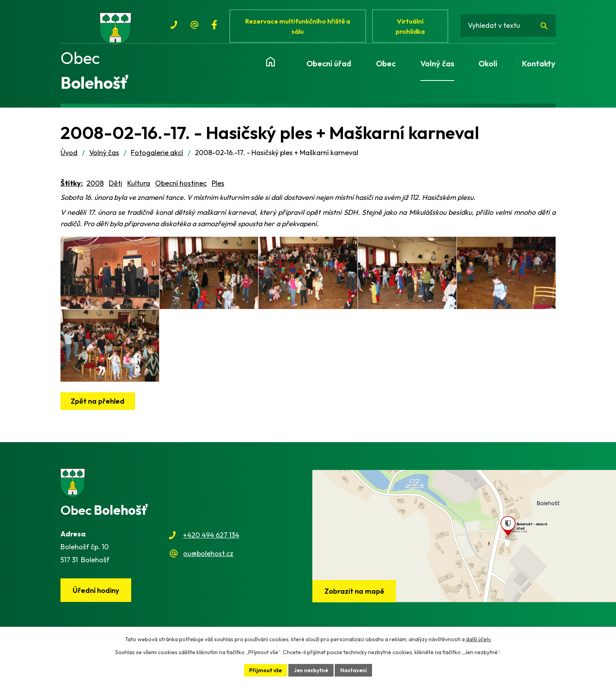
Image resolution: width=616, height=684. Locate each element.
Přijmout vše (265, 670)
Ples (218, 186)
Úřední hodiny (96, 606)
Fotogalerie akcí (157, 155)
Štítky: (72, 186)
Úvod (69, 155)
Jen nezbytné (311, 670)
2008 (95, 186)
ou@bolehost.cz (208, 569)
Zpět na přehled (98, 416)
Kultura (139, 186)
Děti (115, 186)
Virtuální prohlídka (412, 27)
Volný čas (104, 155)
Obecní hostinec (181, 186)
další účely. (479, 639)
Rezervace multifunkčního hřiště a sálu (299, 27)
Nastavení (355, 670)
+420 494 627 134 (211, 550)
